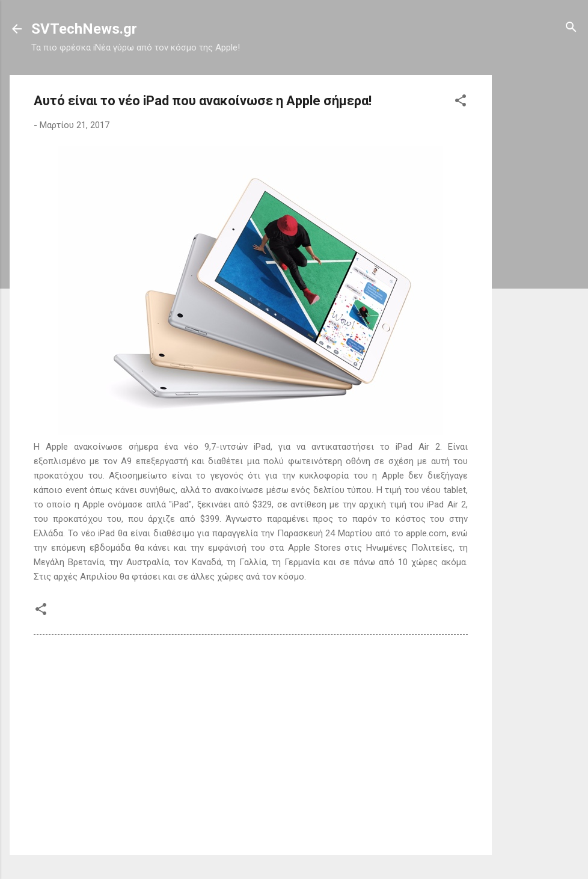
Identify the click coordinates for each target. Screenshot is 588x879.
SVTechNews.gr (84, 29)
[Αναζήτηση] (571, 28)
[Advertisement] (540, 256)
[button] (461, 101)
